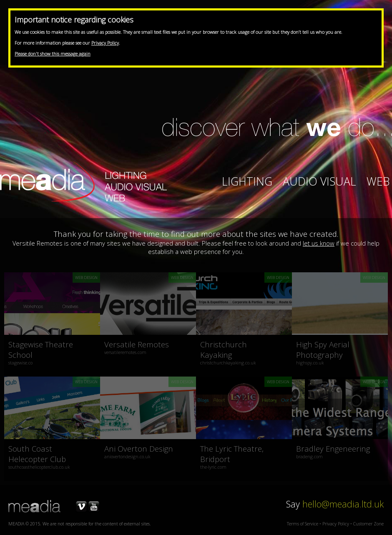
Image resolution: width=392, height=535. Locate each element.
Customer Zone (368, 524)
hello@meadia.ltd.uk (343, 504)
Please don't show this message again (53, 54)
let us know (319, 243)
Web (378, 181)
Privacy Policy (105, 43)
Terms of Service (303, 524)
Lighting (247, 181)
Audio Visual (319, 181)
